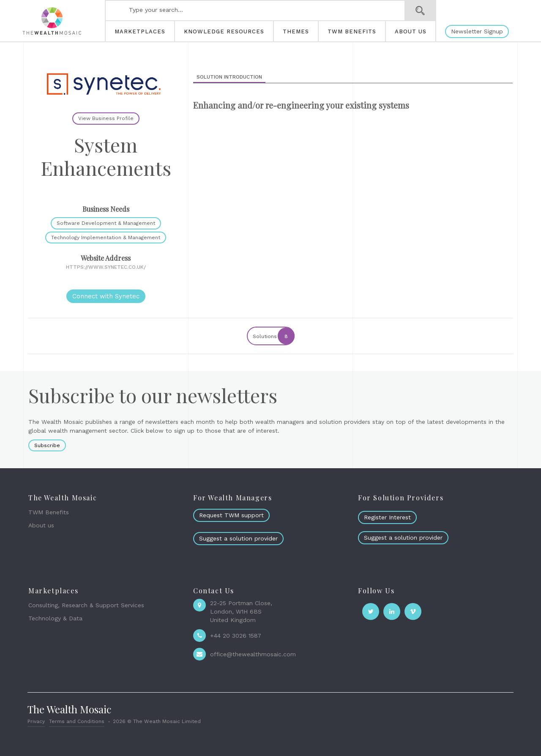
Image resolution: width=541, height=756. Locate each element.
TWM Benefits (49, 512)
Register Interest (387, 517)
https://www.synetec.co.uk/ (106, 267)
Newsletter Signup (477, 31)
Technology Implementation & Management (106, 237)
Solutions (273, 336)
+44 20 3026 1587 (236, 636)
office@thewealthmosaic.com (253, 654)
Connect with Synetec (106, 296)
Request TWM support (231, 515)
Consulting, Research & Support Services (86, 605)
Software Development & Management (106, 223)
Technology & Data (55, 618)
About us (41, 525)
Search (420, 11)
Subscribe (47, 445)
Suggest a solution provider (238, 538)
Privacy (36, 721)
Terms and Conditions (77, 721)
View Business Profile (106, 118)
